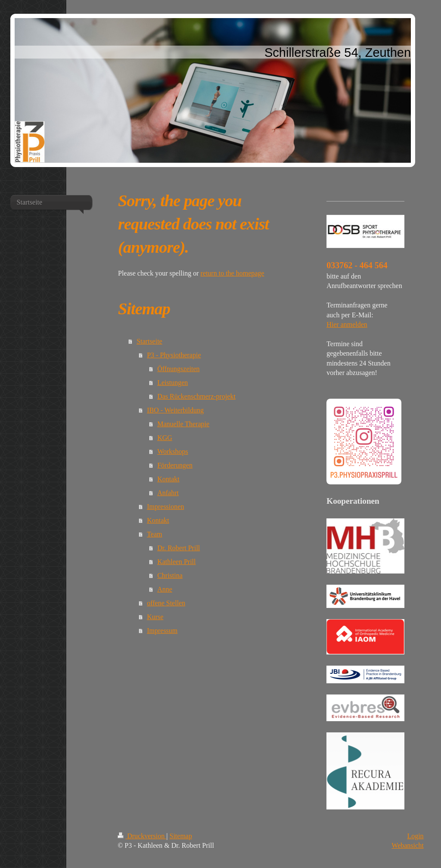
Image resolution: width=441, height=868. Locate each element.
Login (415, 836)
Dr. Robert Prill (179, 548)
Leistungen (172, 383)
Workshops (173, 451)
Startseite (149, 341)
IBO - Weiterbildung (175, 410)
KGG (165, 438)
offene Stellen (166, 603)
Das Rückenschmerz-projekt (196, 396)
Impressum (162, 631)
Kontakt (168, 479)
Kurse (155, 617)
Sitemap (181, 836)
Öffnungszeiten (178, 369)
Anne (165, 589)
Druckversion (142, 836)
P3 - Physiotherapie (174, 355)
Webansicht (407, 845)
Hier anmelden (347, 324)
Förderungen (175, 465)
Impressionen (165, 507)
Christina (170, 575)
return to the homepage (232, 273)
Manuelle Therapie (183, 424)
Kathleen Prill (176, 562)
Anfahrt (168, 493)
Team (154, 534)
